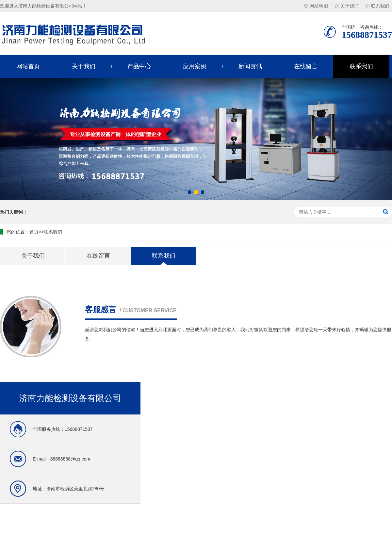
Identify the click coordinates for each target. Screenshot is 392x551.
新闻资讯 (250, 66)
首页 (34, 232)
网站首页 (28, 66)
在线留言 (306, 66)
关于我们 (347, 6)
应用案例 (195, 66)
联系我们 (377, 6)
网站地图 (316, 6)
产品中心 (139, 66)
